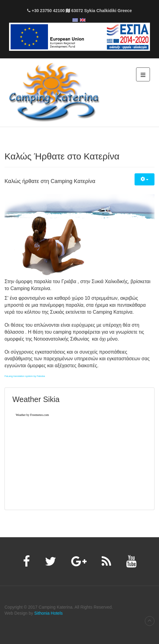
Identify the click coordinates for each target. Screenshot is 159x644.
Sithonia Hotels (49, 613)
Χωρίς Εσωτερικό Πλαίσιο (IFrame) (79, 455)
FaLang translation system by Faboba (25, 376)
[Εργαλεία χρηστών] (145, 179)
